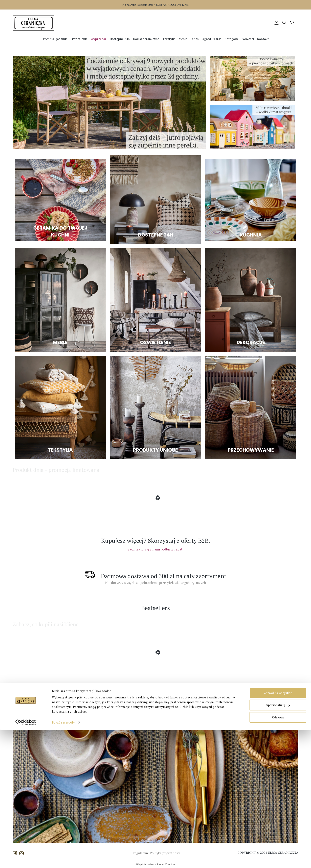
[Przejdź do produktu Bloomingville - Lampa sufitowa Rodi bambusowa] (44, 513)
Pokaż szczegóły (63, 860)
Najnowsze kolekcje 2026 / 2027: (155, 5)
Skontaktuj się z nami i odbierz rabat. (155, 549)
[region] (109, 103)
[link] (109, 103)
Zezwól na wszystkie (278, 831)
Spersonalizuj (278, 843)
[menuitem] (55, 39)
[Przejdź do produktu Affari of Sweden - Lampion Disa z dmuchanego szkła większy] (44, 668)
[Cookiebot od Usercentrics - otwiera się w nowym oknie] (26, 860)
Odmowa (278, 855)
